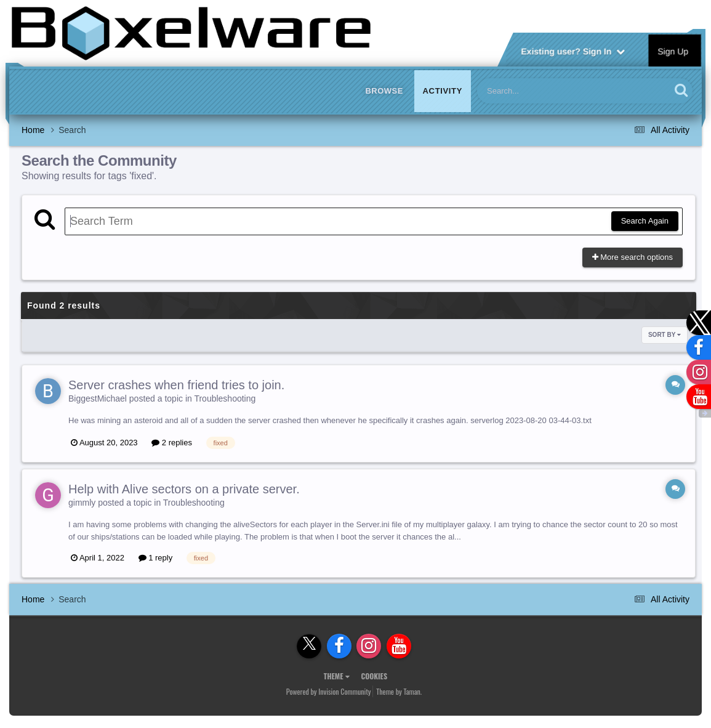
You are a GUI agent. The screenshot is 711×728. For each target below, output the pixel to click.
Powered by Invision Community (329, 691)
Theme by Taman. (399, 691)
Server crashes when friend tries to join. (176, 385)
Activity (443, 91)
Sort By (665, 335)
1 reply (156, 558)
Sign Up (673, 51)
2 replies (172, 443)
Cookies (374, 676)
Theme (337, 676)
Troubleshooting (225, 398)
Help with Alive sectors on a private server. (184, 489)
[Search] (542, 91)
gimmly (82, 503)
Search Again (645, 221)
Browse (384, 91)
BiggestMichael (98, 398)
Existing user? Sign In (573, 51)
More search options (633, 257)
